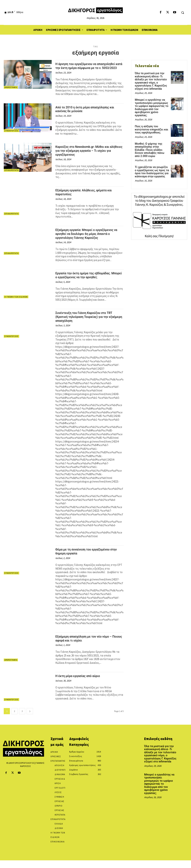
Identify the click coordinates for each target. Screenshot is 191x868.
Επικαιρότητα (11, 174)
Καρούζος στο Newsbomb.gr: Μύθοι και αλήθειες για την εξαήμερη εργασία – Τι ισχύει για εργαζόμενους (88, 154)
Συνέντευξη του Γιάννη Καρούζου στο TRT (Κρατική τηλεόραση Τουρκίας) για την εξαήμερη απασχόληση (89, 324)
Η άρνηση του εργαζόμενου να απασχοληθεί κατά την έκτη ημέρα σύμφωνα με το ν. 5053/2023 (83, 68)
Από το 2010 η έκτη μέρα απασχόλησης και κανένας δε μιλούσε (87, 113)
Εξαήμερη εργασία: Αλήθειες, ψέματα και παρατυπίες (89, 196)
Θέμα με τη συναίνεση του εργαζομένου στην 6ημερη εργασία (88, 559)
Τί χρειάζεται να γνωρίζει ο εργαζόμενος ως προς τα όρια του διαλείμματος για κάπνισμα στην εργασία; (151, 164)
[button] (183, 13)
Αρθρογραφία (11, 87)
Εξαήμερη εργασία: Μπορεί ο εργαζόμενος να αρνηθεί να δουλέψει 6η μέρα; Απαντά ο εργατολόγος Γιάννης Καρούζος (88, 240)
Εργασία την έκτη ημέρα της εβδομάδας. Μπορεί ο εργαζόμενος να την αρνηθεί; (88, 283)
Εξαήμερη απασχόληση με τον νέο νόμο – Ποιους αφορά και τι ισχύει (89, 646)
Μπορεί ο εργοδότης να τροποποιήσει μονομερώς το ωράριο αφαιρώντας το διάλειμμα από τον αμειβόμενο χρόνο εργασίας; (152, 104)
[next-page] (30, 719)
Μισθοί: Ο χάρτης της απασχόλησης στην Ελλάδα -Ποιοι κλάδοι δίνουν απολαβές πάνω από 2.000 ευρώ (151, 143)
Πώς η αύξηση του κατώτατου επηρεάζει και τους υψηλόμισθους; (150, 124)
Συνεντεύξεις (11, 135)
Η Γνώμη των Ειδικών (16, 305)
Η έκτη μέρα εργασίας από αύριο (82, 684)
